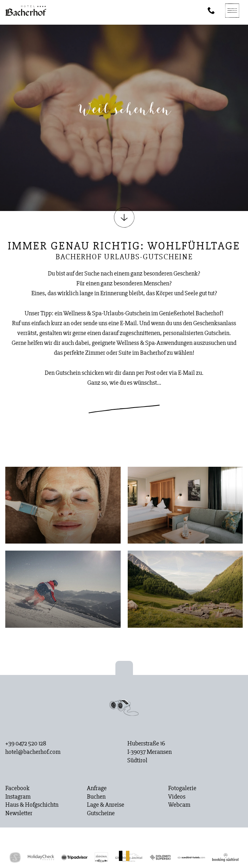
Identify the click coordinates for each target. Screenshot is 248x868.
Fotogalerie (182, 788)
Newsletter (19, 813)
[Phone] (211, 11)
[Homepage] (26, 11)
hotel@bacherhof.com (33, 752)
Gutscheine (101, 813)
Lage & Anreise (106, 805)
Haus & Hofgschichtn (32, 805)
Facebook (17, 788)
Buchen (96, 797)
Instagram (18, 797)
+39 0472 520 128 (26, 744)
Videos (177, 797)
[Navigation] (232, 11)
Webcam (179, 805)
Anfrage (97, 788)
